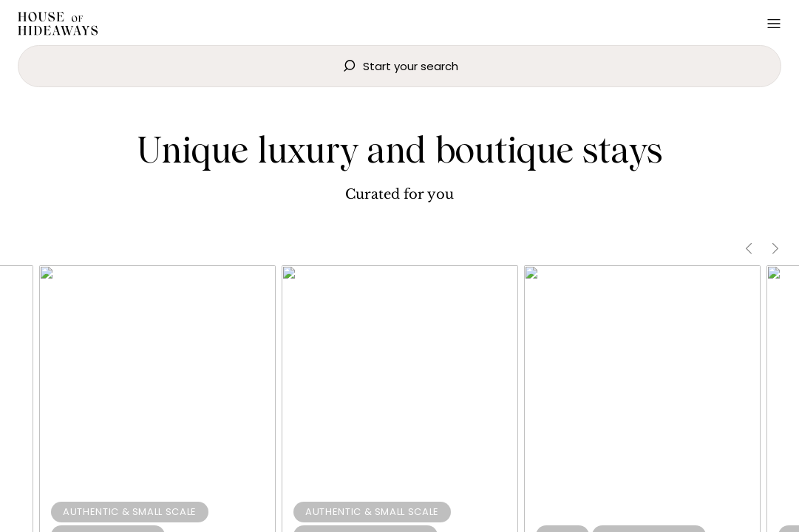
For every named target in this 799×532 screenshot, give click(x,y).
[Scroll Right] (775, 249)
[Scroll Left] (749, 249)
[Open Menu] (774, 24)
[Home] (58, 25)
